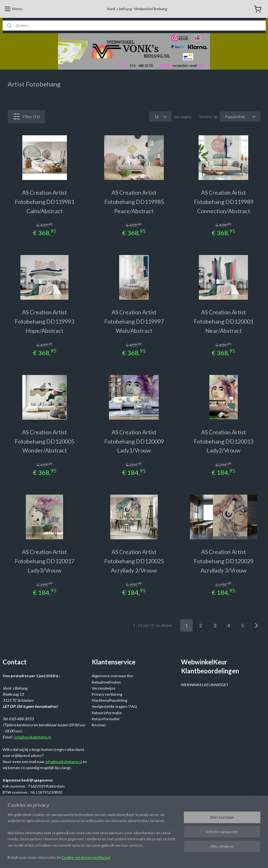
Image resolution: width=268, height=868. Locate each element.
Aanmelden (17, 831)
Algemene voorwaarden (112, 676)
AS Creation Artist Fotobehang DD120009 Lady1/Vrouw (134, 441)
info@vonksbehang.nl (33, 737)
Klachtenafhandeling (109, 700)
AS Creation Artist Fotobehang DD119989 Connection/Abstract (224, 202)
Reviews (99, 725)
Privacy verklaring (107, 694)
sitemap (172, 856)
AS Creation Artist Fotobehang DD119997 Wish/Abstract (134, 321)
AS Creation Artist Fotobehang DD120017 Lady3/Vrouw (44, 561)
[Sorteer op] (240, 117)
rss (183, 856)
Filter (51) (26, 116)
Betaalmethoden (106, 682)
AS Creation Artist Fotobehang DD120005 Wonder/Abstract (44, 441)
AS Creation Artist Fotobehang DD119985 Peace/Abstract (134, 202)
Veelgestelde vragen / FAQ (114, 706)
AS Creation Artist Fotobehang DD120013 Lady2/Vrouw (224, 441)
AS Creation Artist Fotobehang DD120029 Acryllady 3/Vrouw (224, 561)
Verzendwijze (104, 688)
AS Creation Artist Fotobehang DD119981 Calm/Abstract (44, 202)
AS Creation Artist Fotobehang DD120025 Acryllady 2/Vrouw (134, 561)
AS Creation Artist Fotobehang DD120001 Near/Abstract (224, 321)
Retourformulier (106, 719)
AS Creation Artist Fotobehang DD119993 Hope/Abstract (44, 321)
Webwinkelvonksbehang (122, 819)
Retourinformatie (107, 713)
